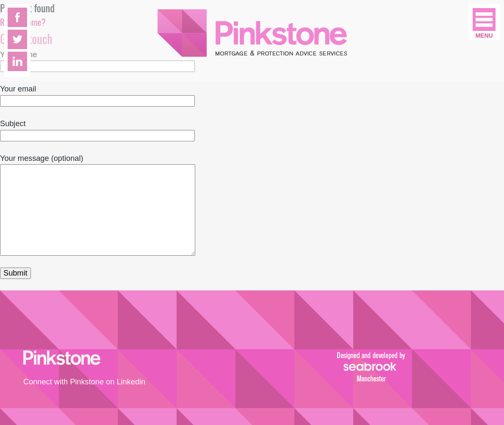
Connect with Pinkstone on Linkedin (84, 382)
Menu (484, 36)
